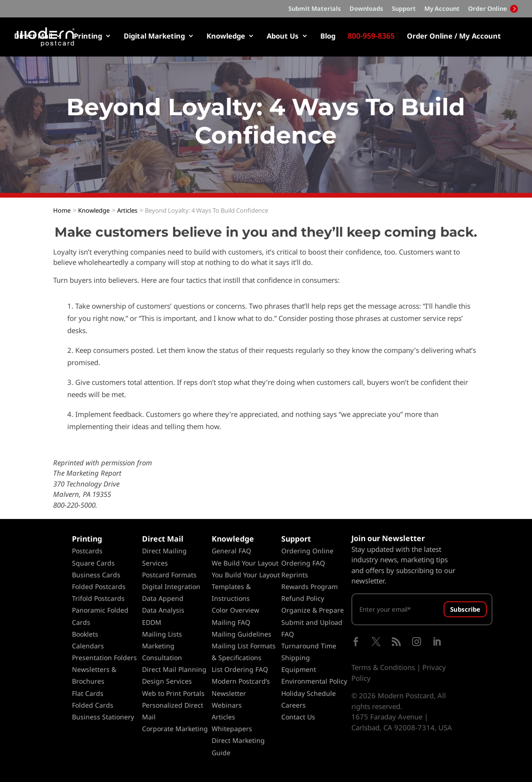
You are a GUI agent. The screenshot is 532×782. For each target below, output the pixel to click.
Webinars (227, 705)
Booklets (85, 634)
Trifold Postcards (98, 598)
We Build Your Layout (245, 563)
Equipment (299, 669)
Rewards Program (310, 586)
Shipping (296, 658)
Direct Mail (33, 36)
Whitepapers (232, 729)
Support (404, 9)
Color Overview (235, 610)
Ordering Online (307, 551)
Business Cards (96, 575)
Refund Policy (303, 598)
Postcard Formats (169, 575)
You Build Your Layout (246, 575)
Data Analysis (163, 610)
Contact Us (298, 717)
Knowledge (226, 36)
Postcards (87, 551)
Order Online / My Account (454, 36)
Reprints (295, 575)
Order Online (493, 9)
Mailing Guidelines (242, 634)
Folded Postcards (99, 586)
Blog (328, 36)
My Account (442, 9)
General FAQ (231, 551)
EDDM (152, 622)
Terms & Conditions (383, 667)
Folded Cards (93, 705)
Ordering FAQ (303, 563)
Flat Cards (88, 693)
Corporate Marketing (175, 729)
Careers (294, 705)
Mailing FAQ (231, 622)
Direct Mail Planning (174, 669)
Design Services (167, 681)
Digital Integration (171, 586)
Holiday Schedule (309, 693)
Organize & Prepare (313, 610)
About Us (283, 36)
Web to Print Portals (173, 693)
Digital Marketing (154, 36)
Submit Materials (315, 9)
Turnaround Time (309, 646)
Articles (223, 717)
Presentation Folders (104, 658)
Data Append (163, 598)
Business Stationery (103, 717)
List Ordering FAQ (240, 669)
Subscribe (465, 609)
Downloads (366, 9)
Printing (88, 36)
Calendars (88, 646)
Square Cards (93, 563)
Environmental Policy (314, 681)
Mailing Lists (162, 634)
